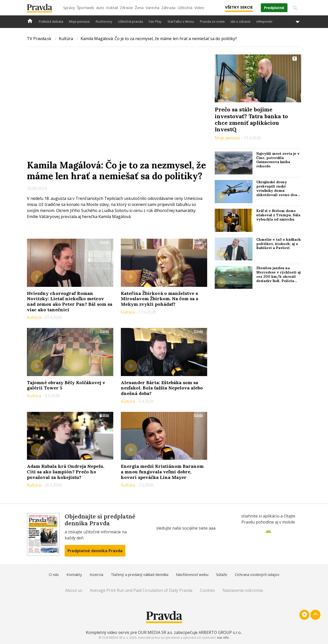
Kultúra (66, 39)
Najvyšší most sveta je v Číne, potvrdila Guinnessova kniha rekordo (278, 160)
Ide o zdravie (241, 21)
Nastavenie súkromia (243, 590)
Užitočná (185, 8)
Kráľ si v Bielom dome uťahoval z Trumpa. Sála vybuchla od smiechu (278, 215)
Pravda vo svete (212, 21)
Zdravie (126, 8)
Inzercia (96, 574)
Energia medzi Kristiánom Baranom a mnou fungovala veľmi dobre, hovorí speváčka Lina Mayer (162, 472)
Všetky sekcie (239, 7)
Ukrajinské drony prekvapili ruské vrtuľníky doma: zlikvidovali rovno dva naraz (277, 190)
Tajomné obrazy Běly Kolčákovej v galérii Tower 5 (66, 385)
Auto (100, 8)
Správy (69, 8)
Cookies (207, 590)
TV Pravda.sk (39, 39)
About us (74, 590)
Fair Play (155, 21)
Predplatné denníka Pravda (95, 551)
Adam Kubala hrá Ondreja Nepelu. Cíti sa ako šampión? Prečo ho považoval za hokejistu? (66, 472)
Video (199, 8)
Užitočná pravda (131, 21)
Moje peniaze (79, 21)
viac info (223, 638)
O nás (54, 574)
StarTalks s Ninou (181, 21)
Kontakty (74, 574)
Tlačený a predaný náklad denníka (140, 574)
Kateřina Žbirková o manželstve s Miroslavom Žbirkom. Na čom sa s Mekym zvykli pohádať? (159, 299)
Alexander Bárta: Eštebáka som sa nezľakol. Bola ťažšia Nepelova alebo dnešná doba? (162, 388)
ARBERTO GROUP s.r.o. (220, 632)
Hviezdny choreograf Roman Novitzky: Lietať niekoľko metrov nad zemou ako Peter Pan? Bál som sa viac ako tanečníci (70, 301)
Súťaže (222, 574)
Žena (139, 8)
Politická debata (51, 21)
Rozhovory (104, 21)
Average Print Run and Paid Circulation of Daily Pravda (141, 590)
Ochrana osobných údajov (257, 574)
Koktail (112, 8)
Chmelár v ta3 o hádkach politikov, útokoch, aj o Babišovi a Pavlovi (279, 244)
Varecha (152, 8)
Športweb (86, 8)
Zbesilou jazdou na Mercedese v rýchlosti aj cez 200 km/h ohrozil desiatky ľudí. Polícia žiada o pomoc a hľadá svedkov (278, 279)
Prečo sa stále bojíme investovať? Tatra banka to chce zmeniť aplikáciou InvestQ (251, 119)
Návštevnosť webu (192, 574)
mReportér (264, 21)
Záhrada (168, 8)
